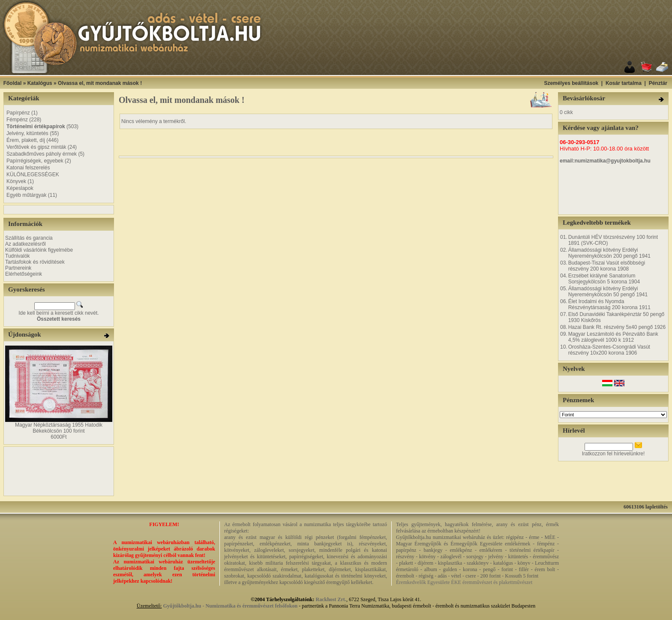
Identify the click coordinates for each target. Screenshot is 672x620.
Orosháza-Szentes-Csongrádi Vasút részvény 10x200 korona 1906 (609, 350)
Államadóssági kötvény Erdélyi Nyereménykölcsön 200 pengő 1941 (609, 253)
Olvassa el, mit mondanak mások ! (100, 83)
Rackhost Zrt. (331, 599)
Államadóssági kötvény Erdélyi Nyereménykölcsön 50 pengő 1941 (608, 292)
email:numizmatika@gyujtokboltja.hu (605, 161)
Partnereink (18, 268)
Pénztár (658, 83)
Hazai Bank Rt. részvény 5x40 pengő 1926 (617, 327)
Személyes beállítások (571, 83)
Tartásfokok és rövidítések (35, 262)
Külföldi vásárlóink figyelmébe (39, 250)
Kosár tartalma (624, 83)
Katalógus (40, 83)
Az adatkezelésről (25, 244)
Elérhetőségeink (24, 274)
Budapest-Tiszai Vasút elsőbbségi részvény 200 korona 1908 (607, 266)
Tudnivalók (18, 256)
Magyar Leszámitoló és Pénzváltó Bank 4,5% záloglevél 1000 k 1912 (613, 337)
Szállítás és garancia (29, 238)
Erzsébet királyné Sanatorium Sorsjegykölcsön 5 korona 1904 (604, 279)
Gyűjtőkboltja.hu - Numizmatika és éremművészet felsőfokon (230, 606)
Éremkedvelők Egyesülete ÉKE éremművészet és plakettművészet (464, 582)
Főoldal (13, 83)
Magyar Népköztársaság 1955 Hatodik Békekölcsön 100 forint (59, 428)
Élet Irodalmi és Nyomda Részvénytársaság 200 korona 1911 (609, 304)
